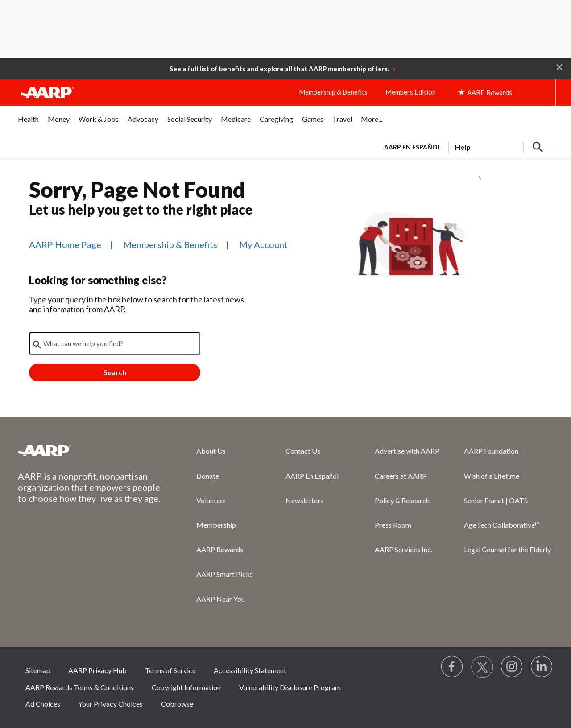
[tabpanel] (465, 146)
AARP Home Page (65, 244)
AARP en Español (412, 147)
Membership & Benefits (333, 92)
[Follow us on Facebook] (452, 667)
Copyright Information (186, 687)
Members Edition (411, 92)
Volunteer (211, 500)
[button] (559, 66)
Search (115, 372)
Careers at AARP (401, 476)
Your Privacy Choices (110, 704)
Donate (208, 476)
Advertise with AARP (407, 451)
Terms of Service (170, 670)
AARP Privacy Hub (97, 670)
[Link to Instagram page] (512, 667)
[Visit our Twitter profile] (482, 667)
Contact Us (303, 451)
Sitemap (38, 670)
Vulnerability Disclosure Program (290, 687)
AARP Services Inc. (403, 549)
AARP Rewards (220, 549)
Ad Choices (43, 704)
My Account (263, 244)
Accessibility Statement (250, 670)
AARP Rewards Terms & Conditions (80, 687)
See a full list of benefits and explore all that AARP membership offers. (279, 69)
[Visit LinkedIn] (542, 667)
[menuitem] (28, 124)
